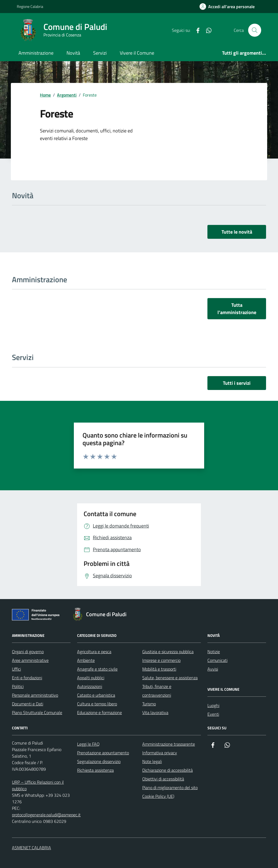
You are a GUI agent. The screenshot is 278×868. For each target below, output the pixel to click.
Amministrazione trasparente (169, 744)
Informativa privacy (160, 753)
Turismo (149, 704)
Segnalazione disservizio (99, 761)
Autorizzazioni (90, 686)
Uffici (16, 669)
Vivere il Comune (137, 53)
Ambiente (86, 660)
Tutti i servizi (237, 383)
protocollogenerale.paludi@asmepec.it (46, 815)
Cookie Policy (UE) (158, 796)
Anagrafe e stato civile (97, 669)
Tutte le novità (237, 232)
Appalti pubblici (91, 678)
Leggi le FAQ (88, 744)
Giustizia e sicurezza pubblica (168, 652)
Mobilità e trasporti (159, 669)
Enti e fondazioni (27, 678)
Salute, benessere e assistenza (170, 678)
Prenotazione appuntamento (103, 753)
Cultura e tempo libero (97, 704)
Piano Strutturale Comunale (37, 712)
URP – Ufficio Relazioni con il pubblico (38, 785)
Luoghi (213, 705)
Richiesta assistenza (95, 770)
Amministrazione (36, 53)
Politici (18, 686)
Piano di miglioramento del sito (170, 788)
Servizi (100, 53)
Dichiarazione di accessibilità (168, 770)
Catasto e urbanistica (96, 695)
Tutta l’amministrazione (237, 309)
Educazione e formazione (99, 712)
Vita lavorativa (155, 712)
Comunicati (217, 660)
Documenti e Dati (28, 704)
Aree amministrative (30, 660)
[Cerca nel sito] (255, 30)
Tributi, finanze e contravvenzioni (157, 691)
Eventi (213, 714)
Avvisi (213, 669)
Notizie (214, 652)
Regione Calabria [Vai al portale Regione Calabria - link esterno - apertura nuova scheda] (30, 6)
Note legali (152, 761)
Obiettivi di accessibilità (163, 779)
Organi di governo (28, 652)
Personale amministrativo (35, 695)
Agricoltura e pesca (94, 652)
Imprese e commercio (161, 660)
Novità (73, 53)
